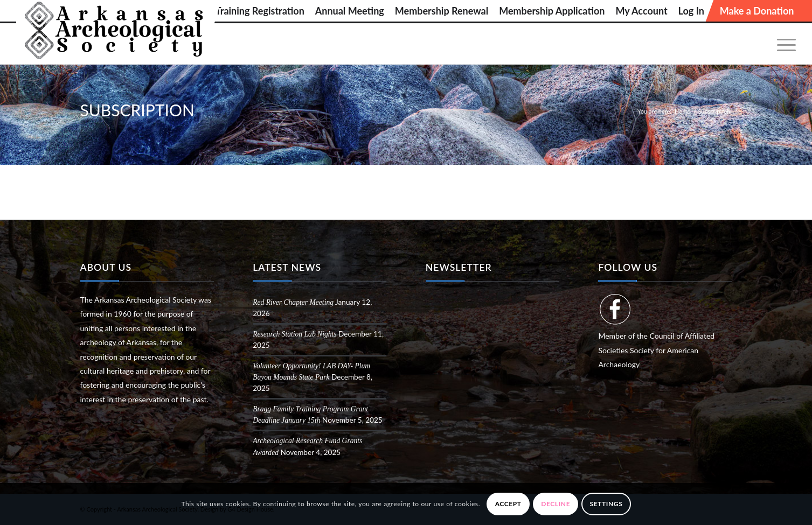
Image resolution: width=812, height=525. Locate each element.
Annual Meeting (350, 11)
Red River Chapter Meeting (293, 302)
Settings (606, 504)
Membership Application (552, 11)
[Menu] (783, 44)
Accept (508, 504)
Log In (691, 11)
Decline (556, 504)
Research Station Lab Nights (294, 334)
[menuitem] (260, 11)
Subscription (137, 110)
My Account (641, 11)
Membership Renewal (442, 11)
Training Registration (260, 11)
